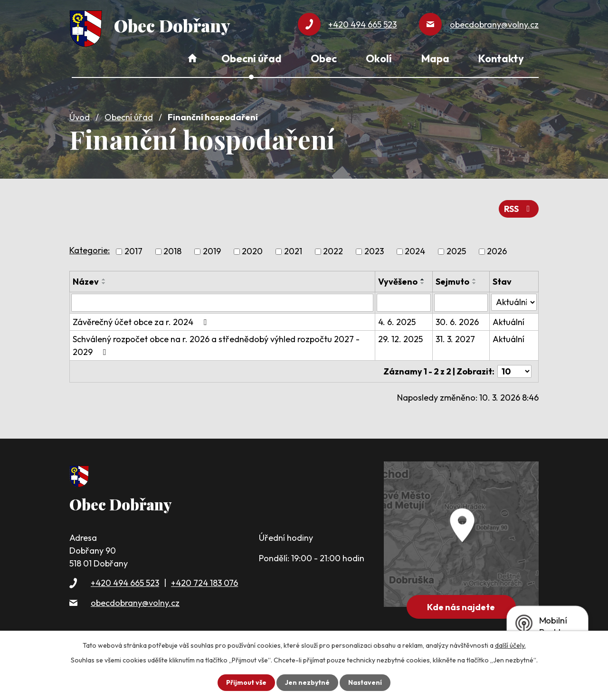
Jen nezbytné (307, 682)
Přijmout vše (246, 682)
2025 (456, 252)
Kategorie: (90, 250)
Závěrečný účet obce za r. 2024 (142, 322)
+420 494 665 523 (125, 583)
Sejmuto (452, 282)
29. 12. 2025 (400, 339)
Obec (324, 58)
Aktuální (508, 322)
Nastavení (365, 682)
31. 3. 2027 (455, 339)
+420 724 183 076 (204, 583)
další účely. (510, 645)
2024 (415, 252)
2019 (212, 252)
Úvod (80, 117)
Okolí (379, 58)
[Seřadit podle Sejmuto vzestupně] (475, 279)
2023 (374, 252)
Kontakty (501, 58)
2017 (133, 252)
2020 (252, 252)
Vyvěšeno (398, 282)
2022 (333, 252)
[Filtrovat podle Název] (222, 303)
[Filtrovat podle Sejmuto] (461, 303)
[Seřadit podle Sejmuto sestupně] (475, 283)
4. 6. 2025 (397, 322)
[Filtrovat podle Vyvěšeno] (404, 303)
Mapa (435, 58)
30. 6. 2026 (457, 322)
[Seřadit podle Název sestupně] (104, 283)
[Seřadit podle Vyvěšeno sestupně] (423, 283)
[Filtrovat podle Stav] (514, 302)
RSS (519, 209)
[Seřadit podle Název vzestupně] (104, 279)
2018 (172, 252)
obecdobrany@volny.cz (135, 603)
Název (86, 282)
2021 (293, 252)
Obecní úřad (129, 117)
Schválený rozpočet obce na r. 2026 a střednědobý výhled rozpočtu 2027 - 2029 (216, 345)
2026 (497, 252)
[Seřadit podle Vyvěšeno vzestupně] (423, 279)
